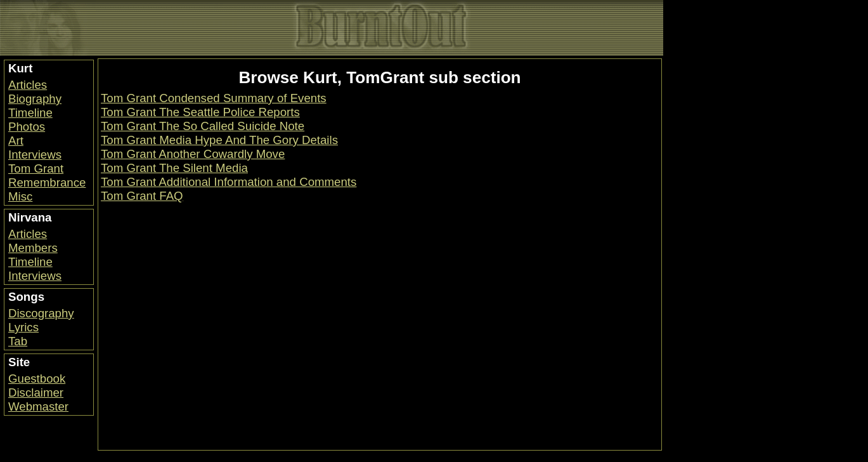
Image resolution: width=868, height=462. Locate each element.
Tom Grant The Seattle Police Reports (200, 112)
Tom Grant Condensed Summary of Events (214, 98)
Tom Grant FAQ (142, 196)
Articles (28, 85)
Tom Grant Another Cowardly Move (193, 154)
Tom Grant (36, 168)
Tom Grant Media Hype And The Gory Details (219, 140)
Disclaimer (36, 393)
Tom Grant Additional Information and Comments (229, 182)
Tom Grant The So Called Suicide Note (203, 126)
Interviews (35, 155)
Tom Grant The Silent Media (174, 168)
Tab (18, 341)
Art (16, 141)
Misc (20, 196)
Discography (41, 313)
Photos (27, 127)
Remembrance (47, 182)
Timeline (30, 113)
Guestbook (37, 379)
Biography (35, 99)
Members (33, 248)
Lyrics (23, 327)
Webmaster (38, 406)
